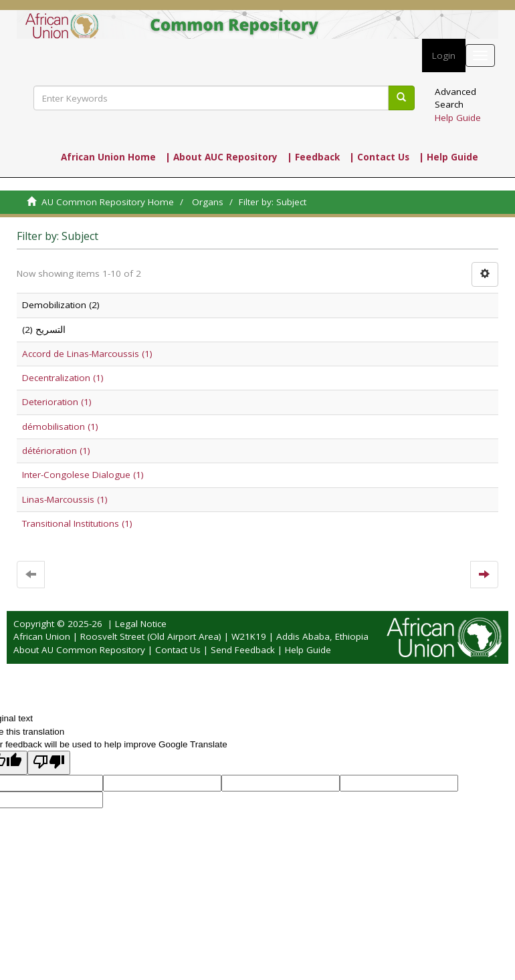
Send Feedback (243, 650)
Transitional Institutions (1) (77, 523)
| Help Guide (448, 157)
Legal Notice (141, 624)
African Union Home (108, 157)
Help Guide (458, 118)
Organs (208, 202)
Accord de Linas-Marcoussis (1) (87, 354)
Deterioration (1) (57, 402)
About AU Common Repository (79, 650)
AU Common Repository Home (108, 202)
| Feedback (313, 157)
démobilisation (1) (60, 426)
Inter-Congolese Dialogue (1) (83, 475)
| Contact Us (379, 157)
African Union (42, 636)
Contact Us (178, 650)
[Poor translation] (49, 762)
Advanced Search (455, 98)
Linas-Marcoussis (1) (65, 499)
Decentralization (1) (63, 378)
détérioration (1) (56, 451)
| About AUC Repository (221, 157)
